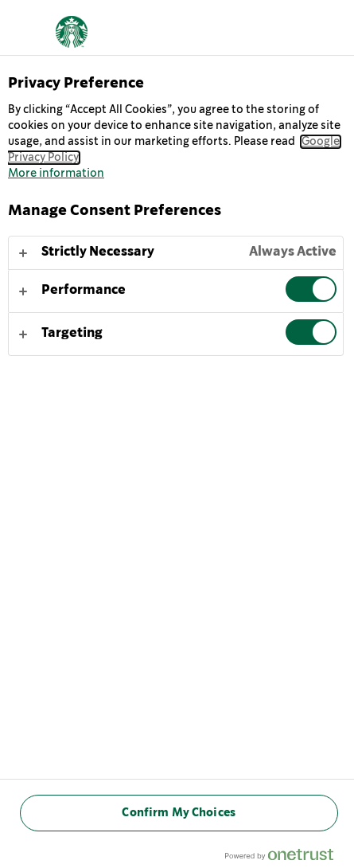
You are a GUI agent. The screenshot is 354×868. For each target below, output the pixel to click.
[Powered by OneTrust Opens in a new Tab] (286, 858)
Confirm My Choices (179, 813)
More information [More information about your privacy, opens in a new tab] (56, 174)
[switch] (311, 289)
